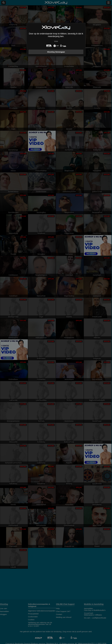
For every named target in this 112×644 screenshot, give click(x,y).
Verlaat (56, 41)
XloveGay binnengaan (56, 52)
